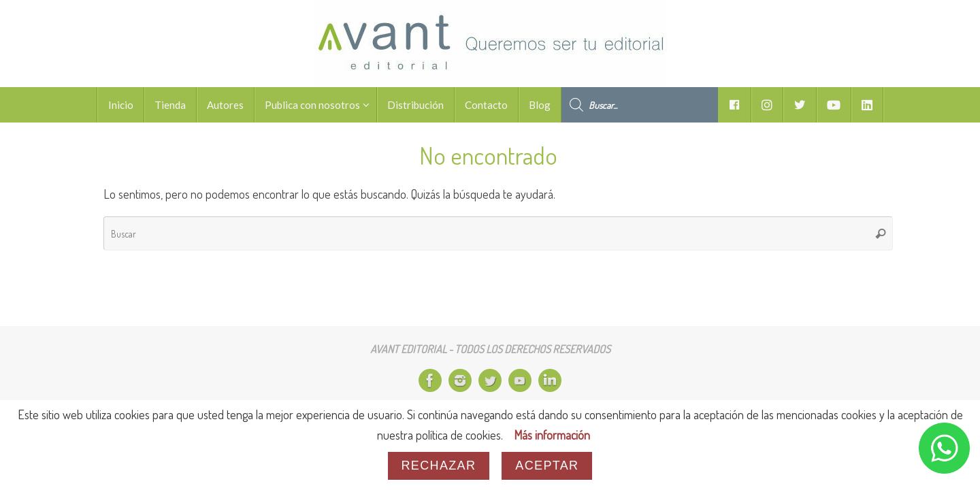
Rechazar (439, 465)
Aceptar (547, 465)
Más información (552, 435)
